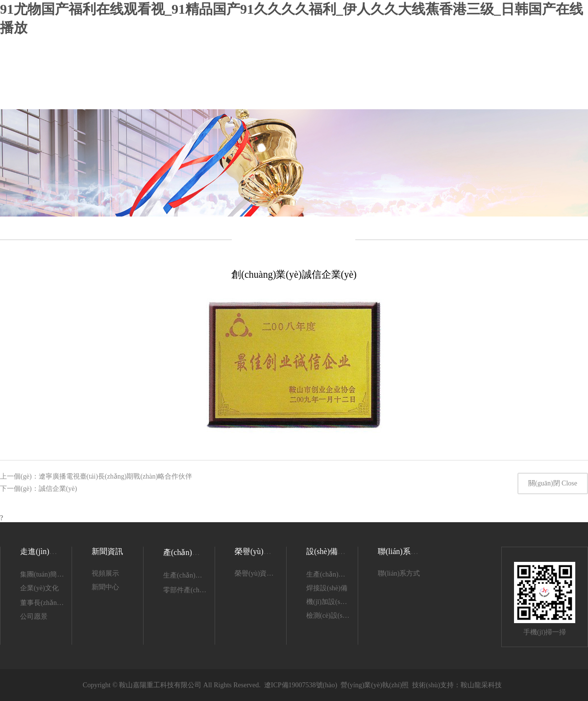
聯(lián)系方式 (399, 573)
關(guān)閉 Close (553, 483)
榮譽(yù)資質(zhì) (264, 551)
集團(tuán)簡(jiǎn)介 (50, 574)
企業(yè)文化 (39, 588)
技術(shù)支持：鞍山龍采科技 (457, 685)
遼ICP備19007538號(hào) (301, 685)
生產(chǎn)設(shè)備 (336, 574)
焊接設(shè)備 (327, 588)
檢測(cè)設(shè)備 (332, 616)
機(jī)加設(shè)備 (331, 602)
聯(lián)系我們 (402, 551)
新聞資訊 (107, 551)
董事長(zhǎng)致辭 (48, 603)
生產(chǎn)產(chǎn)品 (195, 575)
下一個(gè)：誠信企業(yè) (38, 489)
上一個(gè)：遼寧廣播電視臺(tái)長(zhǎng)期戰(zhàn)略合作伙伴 (96, 476)
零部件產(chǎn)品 (190, 590)
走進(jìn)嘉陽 (43, 551)
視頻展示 (105, 573)
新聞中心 (105, 587)
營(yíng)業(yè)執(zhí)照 (375, 685)
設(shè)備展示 (330, 551)
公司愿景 (34, 616)
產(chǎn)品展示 (189, 552)
